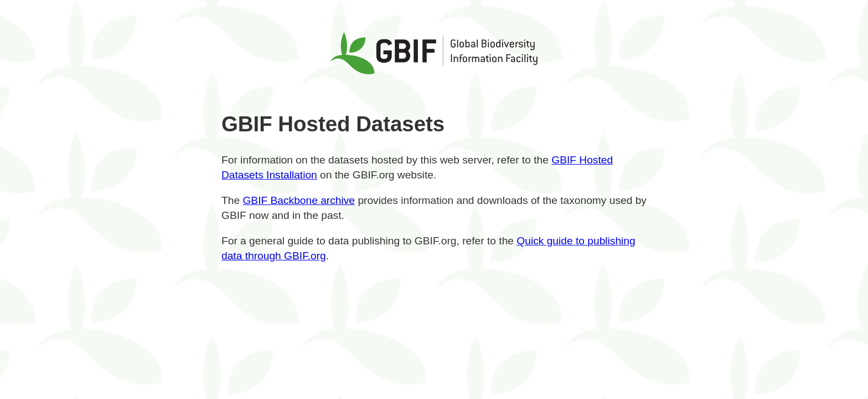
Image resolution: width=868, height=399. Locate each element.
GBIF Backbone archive (299, 200)
